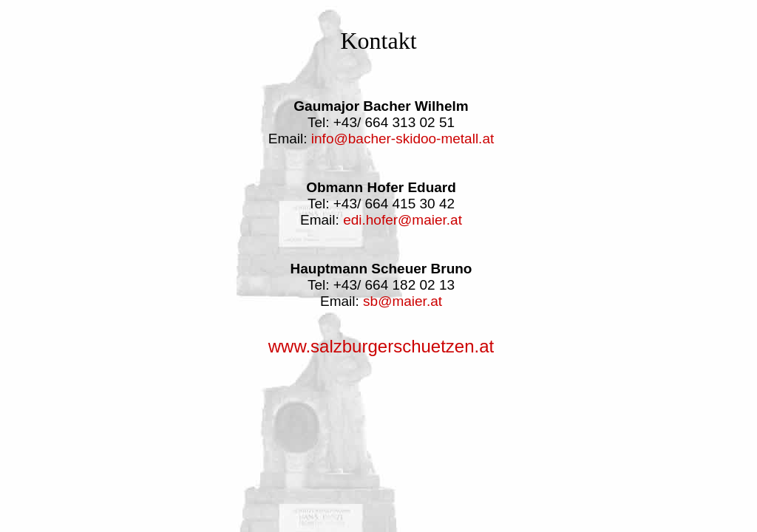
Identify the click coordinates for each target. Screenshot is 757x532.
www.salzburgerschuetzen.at (381, 346)
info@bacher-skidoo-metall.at (403, 139)
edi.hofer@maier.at (403, 220)
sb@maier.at (403, 301)
